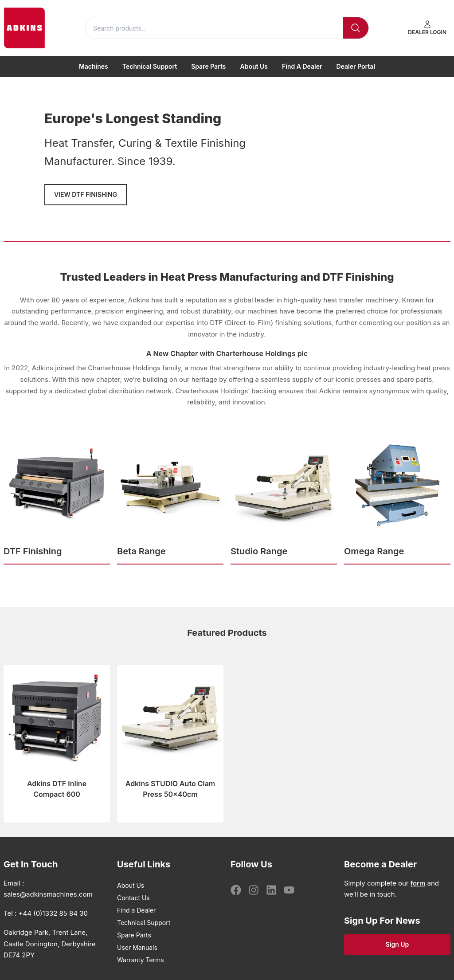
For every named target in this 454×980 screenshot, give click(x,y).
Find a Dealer (302, 66)
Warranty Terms (141, 960)
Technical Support (150, 66)
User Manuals (137, 947)
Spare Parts (208, 66)
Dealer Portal (356, 66)
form (418, 883)
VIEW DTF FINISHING (86, 194)
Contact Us (133, 898)
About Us (254, 66)
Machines (94, 66)
